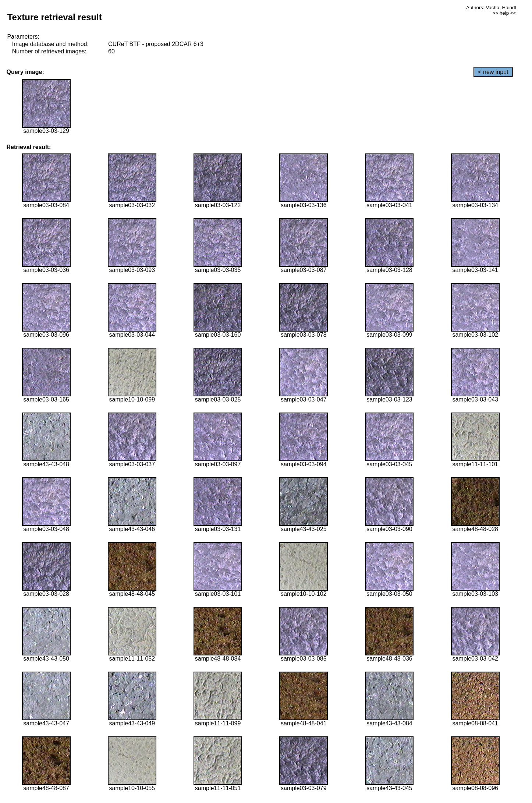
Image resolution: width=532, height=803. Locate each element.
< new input (493, 72)
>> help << (504, 13)
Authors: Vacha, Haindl (491, 8)
